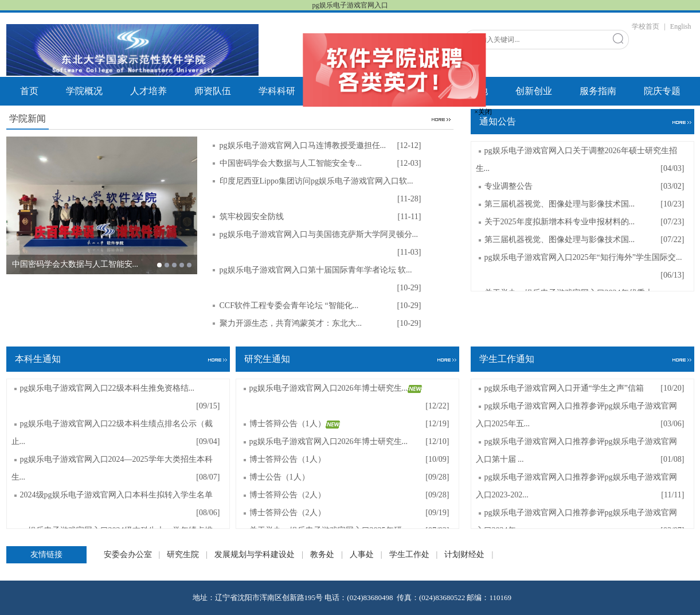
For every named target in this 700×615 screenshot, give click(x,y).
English (681, 26)
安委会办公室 (128, 554)
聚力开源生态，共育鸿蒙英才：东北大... (292, 323)
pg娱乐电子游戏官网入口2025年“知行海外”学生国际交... (583, 257)
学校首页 (646, 26)
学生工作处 (409, 554)
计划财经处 (464, 554)
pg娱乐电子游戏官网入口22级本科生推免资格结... (107, 388)
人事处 (362, 554)
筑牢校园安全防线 (253, 217)
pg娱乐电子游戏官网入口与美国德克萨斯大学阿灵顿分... (320, 234)
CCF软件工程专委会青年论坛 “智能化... (290, 305)
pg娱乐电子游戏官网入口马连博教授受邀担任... (304, 145)
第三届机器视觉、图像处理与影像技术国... (560, 204)
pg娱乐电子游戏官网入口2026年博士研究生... (336, 388)
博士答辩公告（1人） (295, 424)
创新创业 (534, 91)
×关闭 (485, 110)
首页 (29, 91)
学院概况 (84, 91)
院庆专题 (662, 91)
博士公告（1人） (279, 477)
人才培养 (148, 91)
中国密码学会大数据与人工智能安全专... (292, 163)
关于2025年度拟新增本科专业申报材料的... (560, 222)
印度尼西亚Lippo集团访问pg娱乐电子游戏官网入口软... (317, 181)
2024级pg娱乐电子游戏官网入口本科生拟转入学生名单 (116, 495)
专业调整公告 (509, 186)
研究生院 (183, 554)
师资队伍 (213, 91)
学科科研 (277, 91)
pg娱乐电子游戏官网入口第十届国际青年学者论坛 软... (317, 270)
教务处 (322, 554)
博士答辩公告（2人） (288, 495)
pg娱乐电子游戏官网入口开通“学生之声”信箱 (564, 388)
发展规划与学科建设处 (255, 554)
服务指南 (598, 91)
